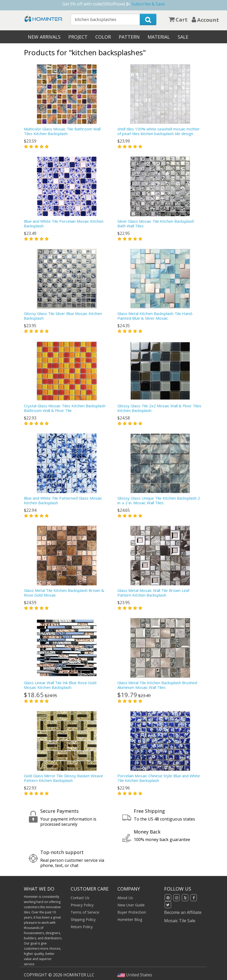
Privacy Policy (82, 905)
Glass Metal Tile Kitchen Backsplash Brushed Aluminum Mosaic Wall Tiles (157, 685)
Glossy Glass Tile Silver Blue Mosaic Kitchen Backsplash (63, 316)
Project (78, 37)
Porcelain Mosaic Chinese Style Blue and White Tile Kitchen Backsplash (159, 778)
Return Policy (82, 927)
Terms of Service (85, 912)
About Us (125, 898)
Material (159, 37)
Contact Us (80, 898)
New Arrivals (44, 37)
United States (135, 975)
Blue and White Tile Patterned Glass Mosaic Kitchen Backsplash (63, 500)
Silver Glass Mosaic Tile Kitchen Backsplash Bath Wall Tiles (156, 223)
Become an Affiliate (183, 912)
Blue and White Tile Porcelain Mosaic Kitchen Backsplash (64, 223)
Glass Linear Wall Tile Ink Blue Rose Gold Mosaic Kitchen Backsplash (60, 685)
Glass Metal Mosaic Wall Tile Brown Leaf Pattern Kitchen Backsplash (153, 593)
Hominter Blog (130, 919)
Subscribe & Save (148, 4)
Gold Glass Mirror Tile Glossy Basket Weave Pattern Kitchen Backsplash (64, 778)
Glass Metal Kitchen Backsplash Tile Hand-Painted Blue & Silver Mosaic (155, 316)
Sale (183, 37)
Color (103, 37)
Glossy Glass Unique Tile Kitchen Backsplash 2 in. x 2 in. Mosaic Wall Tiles (159, 500)
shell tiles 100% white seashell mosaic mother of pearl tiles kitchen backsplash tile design (159, 131)
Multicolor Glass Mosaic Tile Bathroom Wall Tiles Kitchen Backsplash (62, 131)
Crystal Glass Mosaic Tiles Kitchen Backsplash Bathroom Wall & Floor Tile (65, 408)
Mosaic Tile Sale (180, 921)
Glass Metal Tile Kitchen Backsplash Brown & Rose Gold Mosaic (64, 593)
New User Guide (131, 905)
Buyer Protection (132, 912)
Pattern (129, 37)
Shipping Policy (83, 919)
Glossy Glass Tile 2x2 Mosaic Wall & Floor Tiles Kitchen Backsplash (159, 408)
